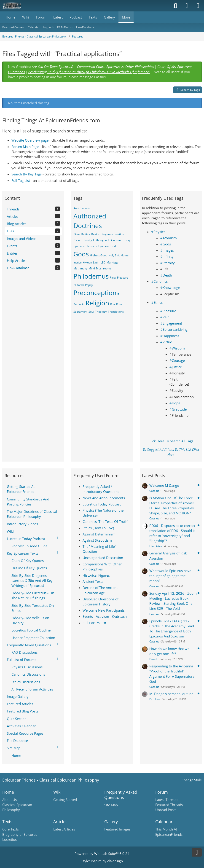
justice (78, 262)
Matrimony (80, 268)
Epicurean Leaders (85, 246)
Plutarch (79, 285)
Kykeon (87, 262)
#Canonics (159, 281)
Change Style (192, 780)
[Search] (175, 6)
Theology (101, 312)
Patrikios (155, 699)
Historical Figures (96, 575)
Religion (97, 303)
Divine (77, 240)
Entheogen (100, 240)
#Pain (165, 317)
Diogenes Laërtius (112, 234)
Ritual (120, 304)
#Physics (158, 232)
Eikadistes (156, 546)
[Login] (187, 6)
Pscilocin (79, 304)
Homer (125, 255)
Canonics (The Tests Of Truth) (105, 521)
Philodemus (91, 276)
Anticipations (82, 208)
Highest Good (99, 255)
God (113, 246)
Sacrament (80, 312)
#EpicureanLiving (174, 329)
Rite (113, 304)
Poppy (89, 285)
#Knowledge (170, 288)
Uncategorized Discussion (103, 558)
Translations (116, 312)
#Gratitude (178, 409)
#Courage (177, 360)
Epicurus (104, 246)
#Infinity (167, 256)
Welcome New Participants (104, 610)
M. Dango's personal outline (171, 694)
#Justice (176, 367)
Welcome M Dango (164, 485)
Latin (96, 262)
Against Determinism (99, 534)
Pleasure (123, 278)
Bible (77, 234)
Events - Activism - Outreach (105, 616)
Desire (95, 234)
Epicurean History (119, 240)
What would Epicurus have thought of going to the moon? (170, 576)
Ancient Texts (93, 581)
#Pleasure (168, 311)
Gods (81, 254)
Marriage (113, 262)
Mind (92, 268)
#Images (167, 250)
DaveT (153, 659)
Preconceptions (96, 293)
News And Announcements (104, 498)
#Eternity (168, 263)
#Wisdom (177, 348)
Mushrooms (104, 268)
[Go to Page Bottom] (197, 852)
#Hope (175, 403)
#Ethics (157, 302)
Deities (85, 234)
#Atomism (169, 238)
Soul (91, 312)
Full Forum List (94, 623)
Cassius (154, 491)
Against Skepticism (97, 540)
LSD (103, 262)
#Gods (166, 244)
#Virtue (166, 342)
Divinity (87, 240)
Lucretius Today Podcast (102, 504)
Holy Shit (114, 255)
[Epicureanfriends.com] (12, 6)
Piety (113, 278)
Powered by (102, 854)
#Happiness (170, 336)
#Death (166, 275)
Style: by (102, 861)
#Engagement (171, 323)
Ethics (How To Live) (98, 528)
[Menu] (198, 6)
